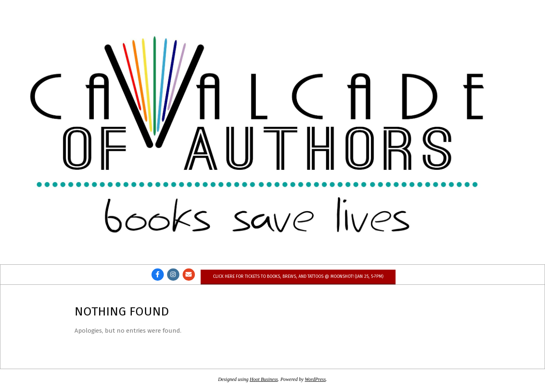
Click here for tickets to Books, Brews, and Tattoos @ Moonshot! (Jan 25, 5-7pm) (298, 276)
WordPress (315, 379)
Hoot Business (264, 379)
